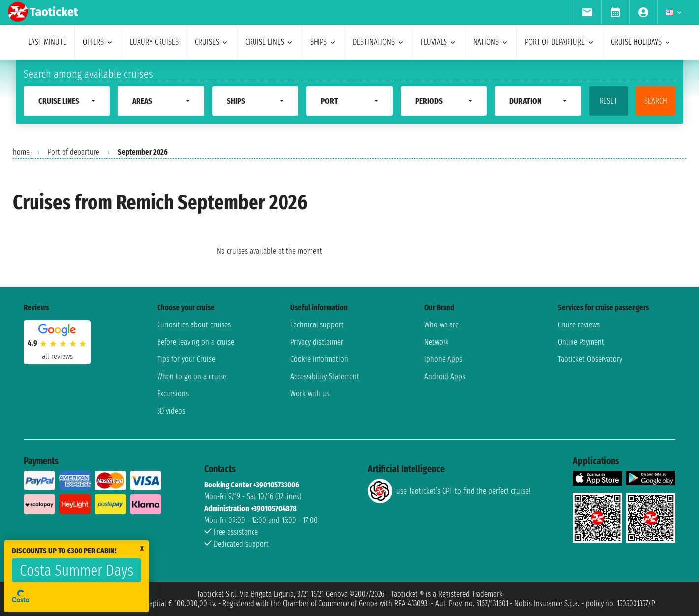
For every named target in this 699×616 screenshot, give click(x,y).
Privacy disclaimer (317, 342)
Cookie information (319, 359)
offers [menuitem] (98, 42)
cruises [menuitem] (212, 42)
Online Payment (581, 342)
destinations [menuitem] (379, 42)
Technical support (317, 325)
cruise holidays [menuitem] (641, 42)
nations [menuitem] (491, 42)
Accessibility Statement (325, 376)
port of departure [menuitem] (560, 42)
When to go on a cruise (192, 376)
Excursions (173, 394)
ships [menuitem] (323, 42)
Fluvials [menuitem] (439, 42)
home (21, 152)
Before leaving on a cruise (196, 342)
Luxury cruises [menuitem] (154, 42)
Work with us (310, 394)
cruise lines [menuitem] (270, 42)
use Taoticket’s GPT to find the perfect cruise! (449, 491)
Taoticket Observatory (590, 359)
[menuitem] (587, 12)
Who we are (442, 325)
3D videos (171, 411)
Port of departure (74, 152)
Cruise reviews (579, 325)
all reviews (57, 356)
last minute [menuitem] (47, 42)
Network (437, 342)
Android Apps (445, 376)
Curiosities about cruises (194, 325)
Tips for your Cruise (186, 359)
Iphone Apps (443, 359)
